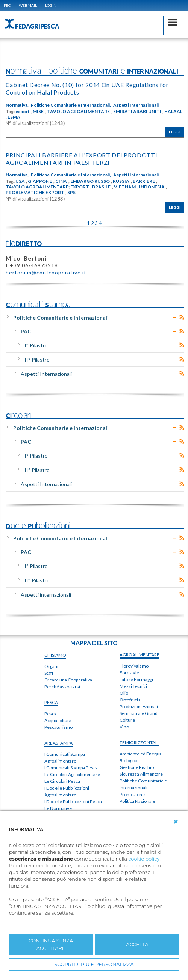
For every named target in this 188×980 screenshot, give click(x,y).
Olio (124, 693)
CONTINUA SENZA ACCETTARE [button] (51, 944)
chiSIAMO (55, 655)
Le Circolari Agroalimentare (72, 774)
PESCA (51, 702)
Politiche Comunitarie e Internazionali (61, 317)
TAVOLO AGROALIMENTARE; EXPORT (47, 187)
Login (51, 5)
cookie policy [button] (144, 859)
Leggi (175, 132)
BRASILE (101, 187)
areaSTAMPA (58, 743)
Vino (124, 727)
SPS (71, 193)
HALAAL (173, 112)
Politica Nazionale (137, 801)
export (23, 112)
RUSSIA (121, 181)
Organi (51, 666)
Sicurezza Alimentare (141, 774)
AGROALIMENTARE (139, 655)
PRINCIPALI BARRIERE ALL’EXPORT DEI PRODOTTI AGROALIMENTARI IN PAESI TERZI (82, 159)
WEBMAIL (28, 5)
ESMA (14, 117)
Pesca (50, 714)
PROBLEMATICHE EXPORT (35, 193)
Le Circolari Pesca (62, 781)
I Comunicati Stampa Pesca (71, 768)
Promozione (132, 794)
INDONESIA (152, 187)
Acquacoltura (58, 720)
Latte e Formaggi (136, 679)
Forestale (129, 673)
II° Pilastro (37, 360)
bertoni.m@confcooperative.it (46, 272)
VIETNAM (125, 187)
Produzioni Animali (139, 706)
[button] (176, 822)
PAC (26, 331)
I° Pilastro (36, 345)
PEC (7, 5)
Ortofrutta (130, 700)
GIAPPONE (40, 181)
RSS (182, 317)
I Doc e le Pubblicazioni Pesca (73, 801)
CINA (61, 181)
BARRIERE (144, 181)
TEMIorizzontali (139, 743)
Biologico (129, 761)
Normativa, (17, 105)
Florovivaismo (134, 666)
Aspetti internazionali (46, 595)
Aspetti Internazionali (136, 105)
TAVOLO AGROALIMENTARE (78, 112)
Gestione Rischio (137, 767)
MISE (38, 112)
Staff (49, 673)
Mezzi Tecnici (133, 686)
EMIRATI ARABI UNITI (137, 112)
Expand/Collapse (175, 317)
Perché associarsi (62, 687)
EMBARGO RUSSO (90, 181)
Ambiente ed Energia (141, 754)
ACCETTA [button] (137, 945)
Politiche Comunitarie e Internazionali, (71, 105)
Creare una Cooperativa (68, 680)
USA (20, 181)
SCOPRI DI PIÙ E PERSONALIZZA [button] (94, 964)
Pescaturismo (58, 727)
